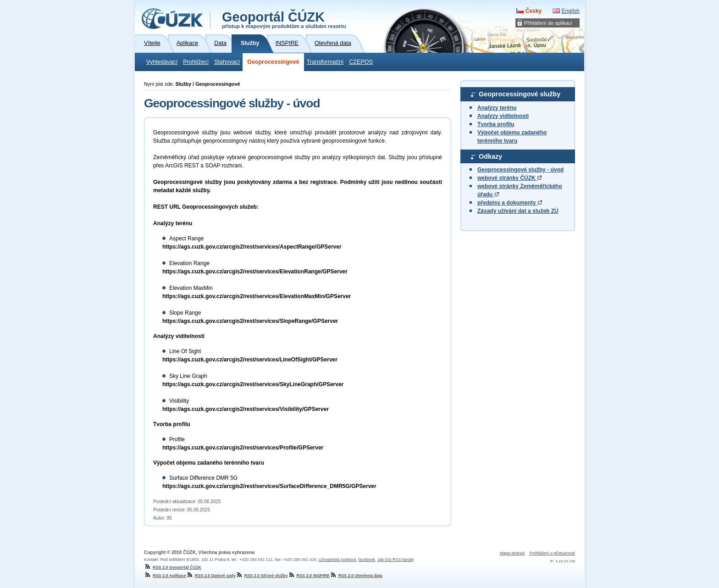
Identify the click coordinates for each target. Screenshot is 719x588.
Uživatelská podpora (337, 560)
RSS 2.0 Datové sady (211, 576)
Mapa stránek (512, 553)
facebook (367, 560)
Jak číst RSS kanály (396, 560)
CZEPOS (361, 62)
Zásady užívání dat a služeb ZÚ (518, 211)
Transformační (325, 62)
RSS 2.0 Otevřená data (356, 576)
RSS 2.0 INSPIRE (309, 576)
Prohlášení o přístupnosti (552, 553)
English (571, 11)
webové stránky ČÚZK (509, 178)
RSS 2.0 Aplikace (165, 576)
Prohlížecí (196, 62)
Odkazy (490, 156)
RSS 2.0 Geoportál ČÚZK (173, 567)
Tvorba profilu (496, 124)
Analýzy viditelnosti (503, 116)
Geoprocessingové (273, 62)
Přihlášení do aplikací (548, 23)
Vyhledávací (162, 62)
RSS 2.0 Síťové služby (262, 576)
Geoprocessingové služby (520, 94)
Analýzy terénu (497, 108)
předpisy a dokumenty (510, 203)
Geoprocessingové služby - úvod (520, 170)
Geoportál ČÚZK (284, 19)
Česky (534, 11)
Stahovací (227, 62)
